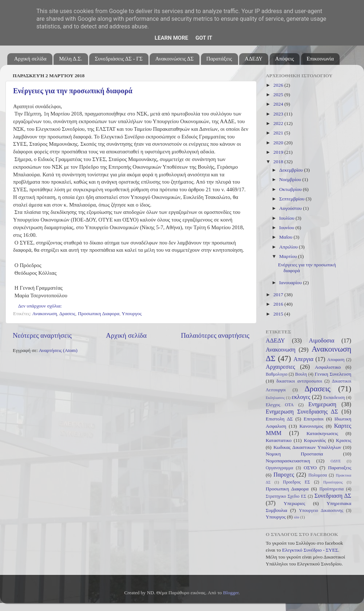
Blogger (231, 593)
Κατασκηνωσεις (322, 433)
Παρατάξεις (219, 59)
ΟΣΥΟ (310, 468)
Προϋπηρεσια (331, 489)
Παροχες (284, 475)
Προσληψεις (333, 482)
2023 (279, 114)
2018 (279, 162)
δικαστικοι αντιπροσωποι (299, 381)
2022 (279, 123)
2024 (279, 104)
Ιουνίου (287, 228)
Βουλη (301, 374)
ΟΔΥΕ (336, 461)
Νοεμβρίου (291, 179)
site (296, 517)
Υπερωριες (294, 503)
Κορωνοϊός (315, 440)
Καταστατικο (279, 440)
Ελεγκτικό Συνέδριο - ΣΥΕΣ (310, 550)
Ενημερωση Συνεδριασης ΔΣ (302, 412)
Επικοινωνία (320, 59)
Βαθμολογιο (277, 374)
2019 (279, 152)
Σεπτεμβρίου (292, 199)
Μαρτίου (289, 256)
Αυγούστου (291, 208)
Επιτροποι (314, 419)
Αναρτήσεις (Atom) (58, 350)
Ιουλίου (287, 218)
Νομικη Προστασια (294, 454)
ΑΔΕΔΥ (254, 59)
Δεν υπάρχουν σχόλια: (41, 306)
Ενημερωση (322, 404)
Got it (204, 38)
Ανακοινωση (45, 314)
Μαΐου (286, 237)
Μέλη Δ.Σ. (70, 59)
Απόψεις (285, 59)
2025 (279, 95)
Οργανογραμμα (279, 468)
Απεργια (303, 359)
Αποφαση (336, 360)
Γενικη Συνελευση (333, 374)
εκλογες (301, 397)
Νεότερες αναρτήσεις (42, 335)
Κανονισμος (312, 426)
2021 (279, 133)
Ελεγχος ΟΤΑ (280, 405)
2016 (279, 304)
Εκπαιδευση (334, 397)
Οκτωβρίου (291, 189)
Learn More (171, 38)
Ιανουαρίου (291, 283)
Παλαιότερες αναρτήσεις (215, 335)
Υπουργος (132, 314)
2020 (279, 143)
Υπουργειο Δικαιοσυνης (321, 510)
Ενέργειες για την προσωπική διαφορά (73, 91)
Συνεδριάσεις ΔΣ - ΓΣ (118, 59)
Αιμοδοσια (321, 341)
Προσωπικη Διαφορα (99, 314)
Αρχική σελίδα (30, 59)
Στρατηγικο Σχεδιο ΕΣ (286, 496)
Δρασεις (67, 314)
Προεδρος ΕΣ (296, 482)
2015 (279, 314)
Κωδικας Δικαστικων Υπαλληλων (307, 447)
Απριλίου (289, 247)
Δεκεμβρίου (292, 170)
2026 (279, 85)
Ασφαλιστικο (328, 367)
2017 (279, 295)
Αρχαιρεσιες (280, 367)
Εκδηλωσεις (275, 397)
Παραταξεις (340, 468)
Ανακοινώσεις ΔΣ (174, 59)
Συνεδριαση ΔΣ (333, 496)
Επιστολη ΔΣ (279, 419)
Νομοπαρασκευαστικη (288, 461)
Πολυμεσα (318, 475)
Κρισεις (344, 440)
